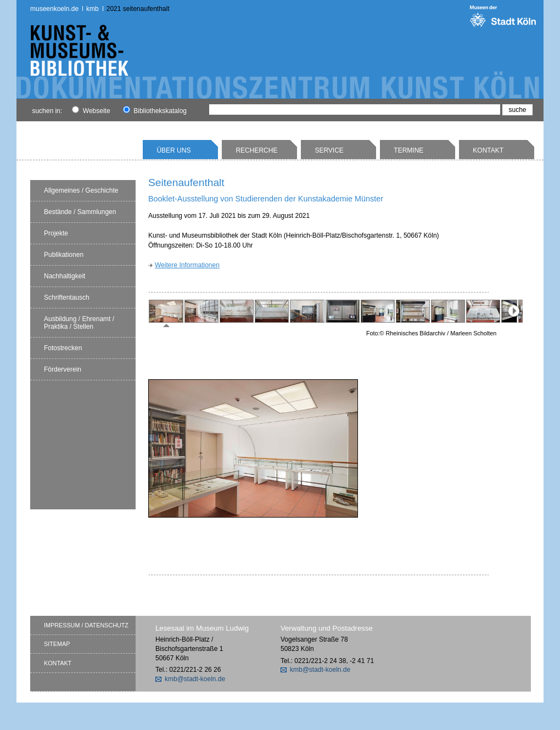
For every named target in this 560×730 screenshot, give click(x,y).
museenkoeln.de (54, 9)
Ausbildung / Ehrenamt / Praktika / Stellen (79, 323)
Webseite (91, 111)
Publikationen (64, 255)
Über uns (173, 150)
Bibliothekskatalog (155, 111)
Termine (408, 150)
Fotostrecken (63, 348)
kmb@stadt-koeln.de (195, 679)
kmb (93, 9)
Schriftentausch (67, 297)
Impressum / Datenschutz (86, 625)
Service (329, 150)
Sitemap (57, 644)
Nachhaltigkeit (65, 276)
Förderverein (63, 369)
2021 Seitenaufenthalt (138, 9)
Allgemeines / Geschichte (81, 190)
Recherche (256, 150)
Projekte (56, 233)
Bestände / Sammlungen (80, 212)
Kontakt (488, 150)
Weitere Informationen (187, 265)
